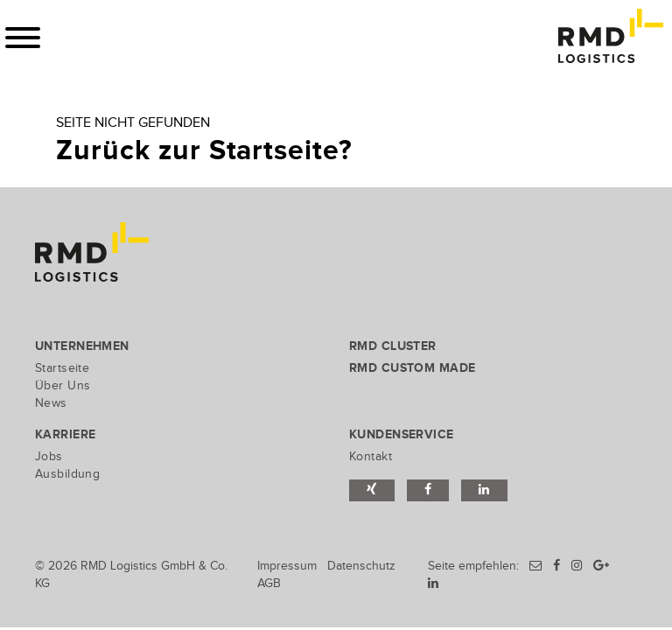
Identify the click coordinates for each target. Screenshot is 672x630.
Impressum (287, 566)
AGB (269, 583)
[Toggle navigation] (23, 38)
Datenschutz (361, 566)
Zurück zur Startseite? (204, 151)
